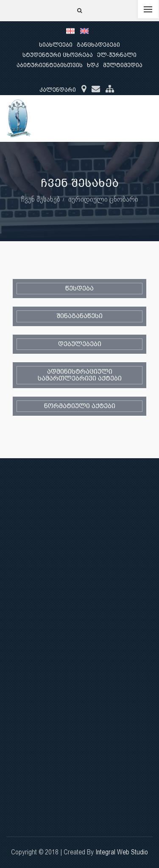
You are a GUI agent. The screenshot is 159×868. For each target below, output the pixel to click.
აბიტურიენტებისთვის (50, 65)
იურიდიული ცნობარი (103, 199)
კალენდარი (58, 90)
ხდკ (93, 65)
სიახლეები (56, 45)
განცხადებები (98, 45)
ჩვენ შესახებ (41, 199)
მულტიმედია (123, 65)
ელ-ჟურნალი (117, 55)
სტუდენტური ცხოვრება (58, 55)
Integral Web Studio (122, 852)
